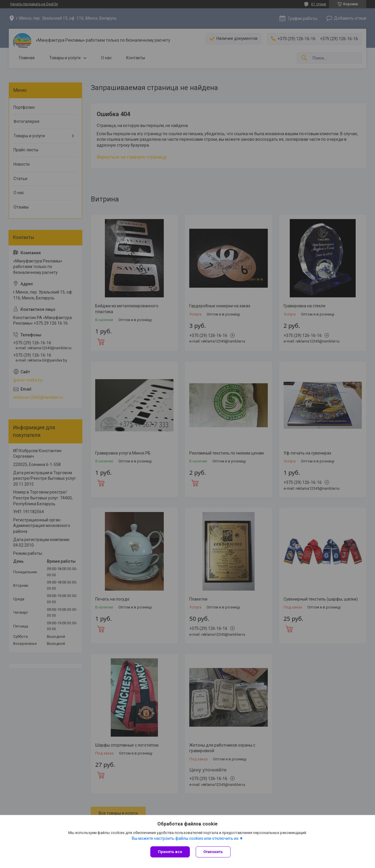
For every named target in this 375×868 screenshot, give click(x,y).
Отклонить (213, 852)
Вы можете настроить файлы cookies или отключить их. (186, 838)
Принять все (170, 852)
